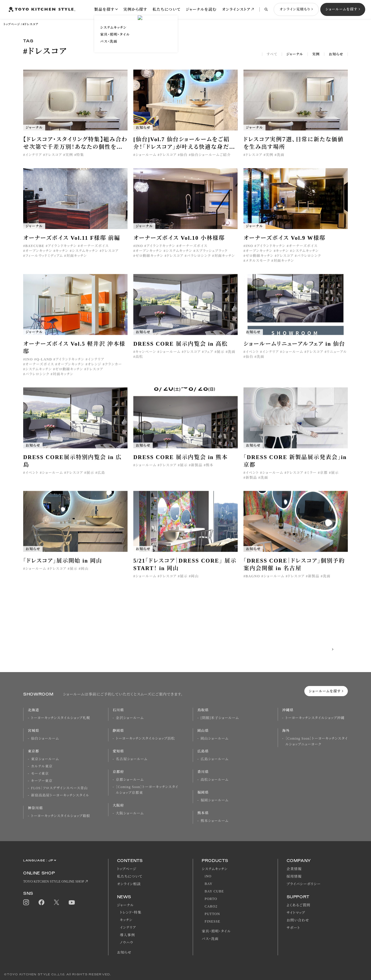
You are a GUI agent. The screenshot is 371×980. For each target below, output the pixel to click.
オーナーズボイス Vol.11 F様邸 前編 (72, 238)
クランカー (113, 369)
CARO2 (211, 906)
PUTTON (212, 914)
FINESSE (212, 921)
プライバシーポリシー (304, 884)
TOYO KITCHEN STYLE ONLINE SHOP (54, 881)
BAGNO (253, 581)
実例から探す (135, 9)
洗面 (281, 155)
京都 (324, 478)
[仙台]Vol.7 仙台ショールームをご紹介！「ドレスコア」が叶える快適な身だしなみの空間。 (184, 144)
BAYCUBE (35, 246)
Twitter (57, 902)
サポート (293, 928)
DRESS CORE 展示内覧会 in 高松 (181, 349)
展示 (221, 357)
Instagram (26, 902)
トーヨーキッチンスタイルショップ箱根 (61, 816)
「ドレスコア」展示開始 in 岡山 (63, 566)
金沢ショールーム (130, 718)
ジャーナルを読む (201, 9)
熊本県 (203, 813)
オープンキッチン (39, 251)
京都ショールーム (130, 780)
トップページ (12, 24)
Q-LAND (44, 364)
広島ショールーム (214, 759)
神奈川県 (35, 808)
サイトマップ (296, 913)
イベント (252, 357)
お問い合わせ (298, 920)
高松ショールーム (214, 780)
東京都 (33, 751)
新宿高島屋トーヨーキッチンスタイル (60, 795)
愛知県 (118, 751)
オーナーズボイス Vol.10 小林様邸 (179, 238)
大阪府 (118, 805)
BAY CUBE (214, 891)
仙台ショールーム (45, 738)
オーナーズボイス (94, 246)
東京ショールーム (45, 759)
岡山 (85, 574)
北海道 (33, 710)
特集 (80, 155)
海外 (286, 731)
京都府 (118, 772)
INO (139, 246)
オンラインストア (236, 9)
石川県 (118, 710)
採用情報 (294, 876)
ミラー (312, 478)
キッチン (62, 251)
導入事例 (128, 935)
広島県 (203, 751)
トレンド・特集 (131, 912)
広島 (101, 478)
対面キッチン (77, 256)
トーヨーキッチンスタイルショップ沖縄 (315, 718)
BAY (209, 884)
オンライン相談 (129, 884)
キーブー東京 (42, 781)
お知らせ (336, 54)
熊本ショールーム (214, 821)
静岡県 (118, 731)
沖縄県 (288, 710)
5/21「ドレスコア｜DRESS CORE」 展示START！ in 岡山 (185, 569)
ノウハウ (127, 943)
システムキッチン (85, 251)
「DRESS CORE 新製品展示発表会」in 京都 (295, 466)
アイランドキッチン (62, 246)
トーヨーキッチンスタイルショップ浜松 (146, 738)
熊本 (210, 470)
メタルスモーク (258, 261)
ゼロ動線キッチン (149, 256)
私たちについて (167, 9)
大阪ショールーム (130, 813)
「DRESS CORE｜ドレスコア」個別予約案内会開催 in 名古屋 (294, 569)
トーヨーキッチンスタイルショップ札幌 (61, 718)
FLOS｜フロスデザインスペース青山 (59, 788)
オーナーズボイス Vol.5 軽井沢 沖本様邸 (74, 352)
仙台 (184, 155)
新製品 (197, 470)
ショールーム (146, 155)
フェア (209, 357)
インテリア (33, 155)
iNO (208, 876)
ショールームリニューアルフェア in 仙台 (294, 349)
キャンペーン (146, 357)
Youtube (72, 902)
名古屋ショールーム (132, 759)
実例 (316, 54)
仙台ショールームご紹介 (211, 155)
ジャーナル (295, 54)
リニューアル (337, 357)
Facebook (41, 902)
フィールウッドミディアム (44, 256)
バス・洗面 (210, 939)
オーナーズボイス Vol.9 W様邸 (284, 238)
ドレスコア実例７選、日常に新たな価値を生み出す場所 (294, 143)
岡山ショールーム (214, 738)
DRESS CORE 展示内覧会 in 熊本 (181, 462)
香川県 (203, 772)
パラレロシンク (199, 256)
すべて (272, 54)
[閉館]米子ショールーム (220, 718)
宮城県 (33, 731)
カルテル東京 (42, 766)
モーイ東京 (40, 774)
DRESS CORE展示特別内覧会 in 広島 (72, 466)
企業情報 (294, 869)
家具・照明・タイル (216, 931)
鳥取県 (203, 710)
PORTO (211, 899)
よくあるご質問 (299, 905)
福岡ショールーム (214, 800)
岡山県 (203, 731)
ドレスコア (54, 155)
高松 (139, 362)
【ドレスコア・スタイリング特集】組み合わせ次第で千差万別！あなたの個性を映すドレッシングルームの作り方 (75, 144)
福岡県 (203, 792)
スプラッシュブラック (212, 251)
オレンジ (94, 369)
